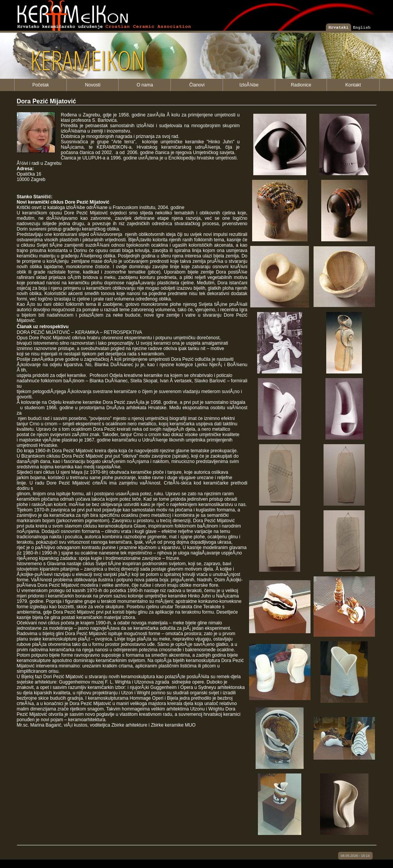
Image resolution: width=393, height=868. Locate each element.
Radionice (301, 85)
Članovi (197, 85)
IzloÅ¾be (249, 85)
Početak (40, 85)
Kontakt (353, 85)
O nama (145, 85)
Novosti (93, 85)
